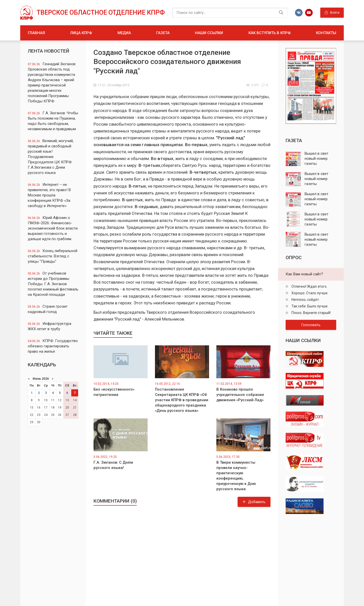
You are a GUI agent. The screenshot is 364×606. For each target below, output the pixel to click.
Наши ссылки (209, 33)
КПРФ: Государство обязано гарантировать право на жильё (53, 346)
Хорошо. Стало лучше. (310, 293)
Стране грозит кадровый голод (48, 309)
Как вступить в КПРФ (270, 33)
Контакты (326, 33)
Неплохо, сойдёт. (305, 300)
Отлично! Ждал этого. (309, 286)
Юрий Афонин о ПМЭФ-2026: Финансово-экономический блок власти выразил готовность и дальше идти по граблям (53, 228)
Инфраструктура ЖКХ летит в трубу (50, 326)
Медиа (124, 33)
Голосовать (311, 325)
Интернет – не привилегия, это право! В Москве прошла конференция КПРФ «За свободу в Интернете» (49, 195)
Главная (36, 33)
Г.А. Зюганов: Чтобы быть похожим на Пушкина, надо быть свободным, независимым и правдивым (53, 121)
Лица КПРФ (81, 33)
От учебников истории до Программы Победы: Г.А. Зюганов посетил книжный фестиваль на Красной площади (53, 284)
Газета (163, 33)
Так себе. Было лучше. (310, 306)
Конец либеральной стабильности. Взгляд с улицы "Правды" (53, 256)
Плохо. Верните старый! (311, 313)
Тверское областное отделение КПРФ (101, 13)
